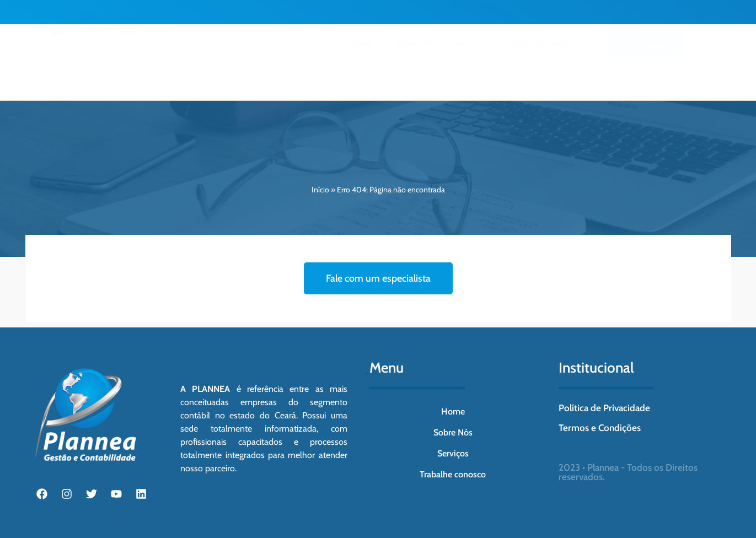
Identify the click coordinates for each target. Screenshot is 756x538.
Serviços (472, 55)
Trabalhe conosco (543, 55)
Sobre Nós (415, 55)
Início (320, 190)
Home (361, 55)
